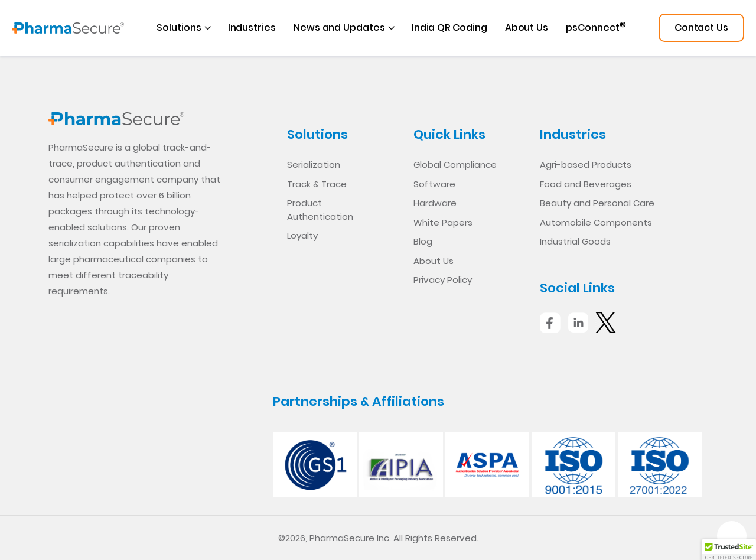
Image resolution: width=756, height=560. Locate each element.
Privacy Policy (443, 280)
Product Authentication (320, 210)
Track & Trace (317, 184)
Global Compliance (455, 165)
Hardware (435, 203)
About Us (527, 27)
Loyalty (302, 235)
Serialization (314, 165)
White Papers (443, 222)
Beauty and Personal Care (597, 203)
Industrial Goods (575, 241)
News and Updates (339, 27)
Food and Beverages (586, 184)
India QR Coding (449, 27)
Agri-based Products (586, 165)
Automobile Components (596, 222)
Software (434, 184)
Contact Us (701, 27)
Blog (423, 241)
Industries (252, 27)
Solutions (179, 27)
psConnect (596, 27)
